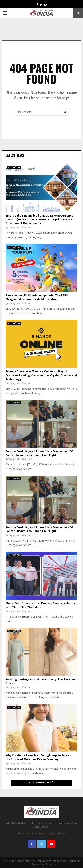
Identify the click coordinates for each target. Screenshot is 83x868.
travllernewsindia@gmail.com (48, 834)
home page (68, 92)
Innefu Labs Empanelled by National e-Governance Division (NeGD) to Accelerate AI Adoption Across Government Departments (39, 220)
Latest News (15, 155)
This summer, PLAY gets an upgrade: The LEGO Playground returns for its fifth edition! (37, 297)
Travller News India (42, 864)
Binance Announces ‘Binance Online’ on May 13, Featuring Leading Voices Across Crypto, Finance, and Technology (41, 375)
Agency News (14, 167)
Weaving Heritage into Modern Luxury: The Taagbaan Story (41, 681)
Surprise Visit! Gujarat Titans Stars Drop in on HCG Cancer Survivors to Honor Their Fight (39, 453)
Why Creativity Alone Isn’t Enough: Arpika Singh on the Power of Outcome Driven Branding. (39, 757)
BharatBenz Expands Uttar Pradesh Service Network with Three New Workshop (40, 605)
